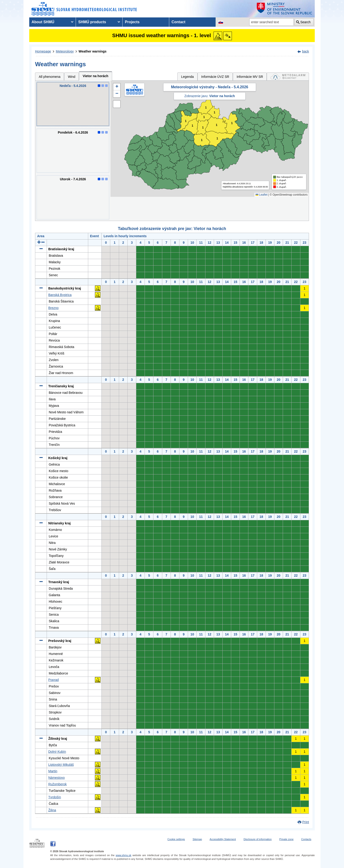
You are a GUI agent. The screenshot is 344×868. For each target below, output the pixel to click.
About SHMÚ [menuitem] (43, 22)
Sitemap (197, 839)
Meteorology (65, 51)
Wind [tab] (71, 77)
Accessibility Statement (223, 839)
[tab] (288, 77)
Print (306, 822)
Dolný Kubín (57, 752)
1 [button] (204, 117)
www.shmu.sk (123, 855)
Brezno (53, 308)
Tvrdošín (55, 797)
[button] (117, 87)
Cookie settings (176, 839)
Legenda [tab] (187, 77)
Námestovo (57, 778)
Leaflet (261, 195)
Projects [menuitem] (132, 22)
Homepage (43, 51)
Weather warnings (93, 51)
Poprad (54, 680)
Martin (53, 771)
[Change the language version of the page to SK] (221, 22)
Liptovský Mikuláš (61, 765)
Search (305, 22)
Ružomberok (57, 784)
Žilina (52, 810)
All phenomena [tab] (50, 77)
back (305, 51)
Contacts (306, 839)
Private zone (286, 839)
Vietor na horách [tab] (95, 76)
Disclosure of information (258, 839)
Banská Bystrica (60, 295)
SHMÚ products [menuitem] (92, 22)
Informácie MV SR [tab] (250, 77)
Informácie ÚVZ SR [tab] (215, 77)
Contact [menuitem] (178, 22)
